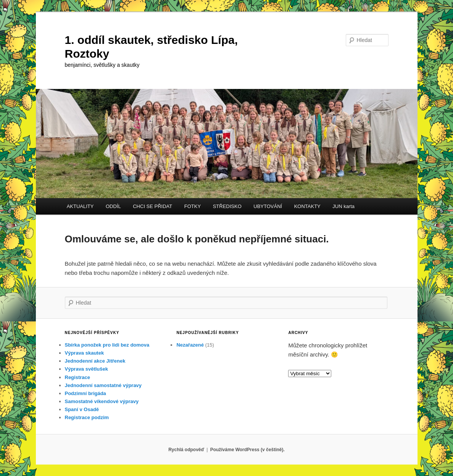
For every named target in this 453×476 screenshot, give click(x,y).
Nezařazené (190, 345)
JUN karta (343, 206)
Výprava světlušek (86, 369)
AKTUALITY (80, 206)
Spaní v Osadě (82, 409)
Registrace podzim (87, 417)
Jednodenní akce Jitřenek (95, 361)
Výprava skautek (85, 353)
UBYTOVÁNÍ (268, 206)
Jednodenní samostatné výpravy (103, 385)
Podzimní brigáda (85, 393)
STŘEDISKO (227, 206)
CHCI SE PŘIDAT (152, 206)
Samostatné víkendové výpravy (102, 401)
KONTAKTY (307, 206)
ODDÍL (113, 206)
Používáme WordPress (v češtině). (247, 450)
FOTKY (193, 206)
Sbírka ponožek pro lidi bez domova (107, 345)
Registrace (77, 377)
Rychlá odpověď (186, 450)
